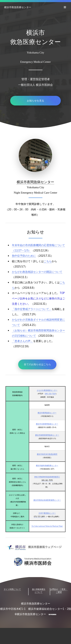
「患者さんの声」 (23, 346)
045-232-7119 (51, 399)
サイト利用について (12, 599)
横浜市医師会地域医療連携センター (47, 509)
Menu (65, 7)
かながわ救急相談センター (47, 396)
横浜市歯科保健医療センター (47, 473)
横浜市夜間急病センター (35, 182)
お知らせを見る (35, 101)
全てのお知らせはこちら (37, 370)
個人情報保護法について (39, 600)
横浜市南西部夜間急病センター (47, 442)
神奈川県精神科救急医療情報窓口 (47, 485)
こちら (50, 263)
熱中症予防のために (25, 257)
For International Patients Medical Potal (47, 536)
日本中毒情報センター (47, 522)
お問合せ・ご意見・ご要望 (59, 600)
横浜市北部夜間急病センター (47, 430)
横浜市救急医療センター (18, 7)
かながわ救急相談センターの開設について (39, 274)
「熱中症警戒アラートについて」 (33, 313)
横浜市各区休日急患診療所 (47, 461)
